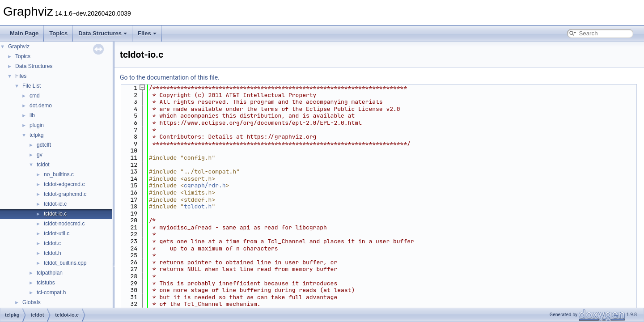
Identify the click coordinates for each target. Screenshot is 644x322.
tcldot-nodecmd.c (64, 224)
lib (32, 115)
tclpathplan (50, 273)
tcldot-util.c (57, 233)
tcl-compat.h (51, 292)
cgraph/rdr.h (205, 185)
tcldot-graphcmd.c (65, 194)
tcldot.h (53, 253)
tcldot (43, 165)
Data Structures (103, 33)
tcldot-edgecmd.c (64, 184)
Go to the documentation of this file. (170, 77)
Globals (32, 302)
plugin (37, 125)
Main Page (24, 33)
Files (147, 33)
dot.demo (41, 106)
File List (32, 86)
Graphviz (19, 47)
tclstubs (46, 283)
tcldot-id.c (55, 204)
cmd (35, 96)
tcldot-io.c (55, 214)
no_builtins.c (59, 174)
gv (40, 155)
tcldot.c (52, 243)
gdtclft (44, 145)
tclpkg (36, 135)
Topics (58, 33)
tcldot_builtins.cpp (65, 263)
